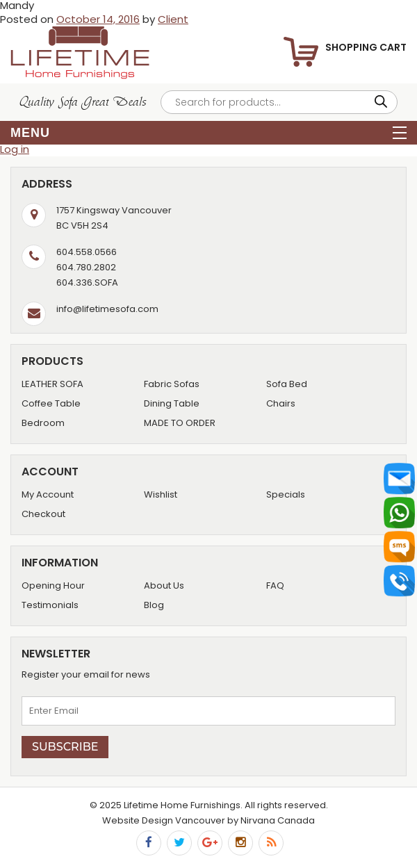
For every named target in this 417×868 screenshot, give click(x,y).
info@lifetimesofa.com (107, 309)
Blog (154, 605)
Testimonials (50, 605)
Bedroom (43, 423)
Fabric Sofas (172, 384)
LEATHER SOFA (52, 384)
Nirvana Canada (278, 820)
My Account (48, 494)
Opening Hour (53, 586)
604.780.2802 (86, 267)
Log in (15, 149)
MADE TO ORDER (180, 423)
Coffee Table (51, 403)
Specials (286, 494)
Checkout (43, 514)
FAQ (275, 586)
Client (173, 19)
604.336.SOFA (87, 282)
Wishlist (161, 494)
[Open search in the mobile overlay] (279, 102)
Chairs (281, 403)
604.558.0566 (87, 252)
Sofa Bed (287, 384)
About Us (164, 586)
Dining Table (172, 403)
